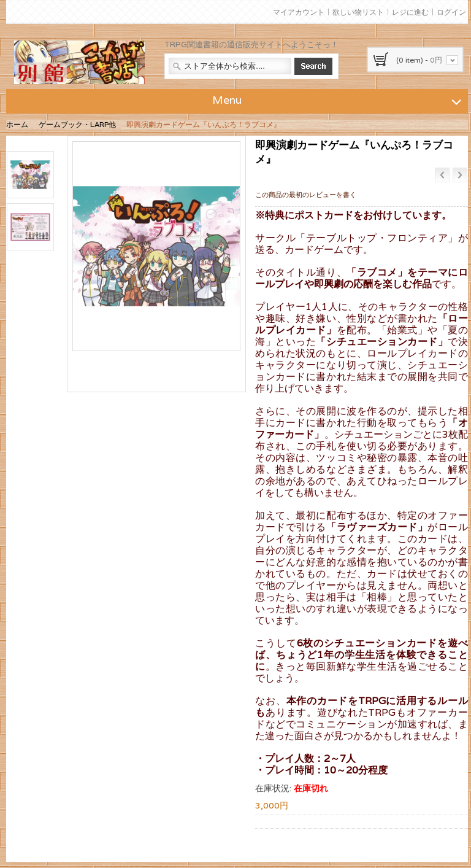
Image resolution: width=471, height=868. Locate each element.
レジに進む (410, 12)
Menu (339, 99)
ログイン (451, 12)
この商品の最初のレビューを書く (306, 195)
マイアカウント (299, 12)
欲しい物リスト (358, 12)
